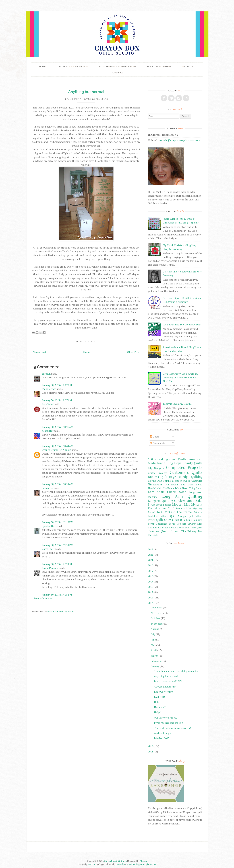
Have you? (160, 707)
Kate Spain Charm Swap (167, 492)
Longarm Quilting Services (72, 66)
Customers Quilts (186, 472)
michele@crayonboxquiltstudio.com (179, 140)
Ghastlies (197, 481)
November (157, 613)
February (156, 661)
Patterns (198, 512)
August (155, 629)
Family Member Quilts (177, 481)
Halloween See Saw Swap (184, 484)
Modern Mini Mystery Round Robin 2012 (175, 506)
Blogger (143, 861)
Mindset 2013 (162, 738)
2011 (150, 751)
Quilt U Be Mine (87, 341)
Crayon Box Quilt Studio (115, 861)
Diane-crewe (49, 389)
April (154, 650)
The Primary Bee (192, 531)
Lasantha (120, 864)
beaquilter (48, 431)
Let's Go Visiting (163, 692)
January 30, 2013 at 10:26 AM (58, 427)
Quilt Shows (164, 520)
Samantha (48, 488)
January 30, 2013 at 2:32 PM (57, 564)
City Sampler (156, 468)
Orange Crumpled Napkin (56, 450)
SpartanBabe (49, 526)
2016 (150, 587)
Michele (74, 99)
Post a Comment (43, 598)
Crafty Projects (158, 473)
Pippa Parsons (50, 568)
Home (42, 66)
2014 (150, 597)
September (157, 624)
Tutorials (117, 73)
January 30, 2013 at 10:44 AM (58, 446)
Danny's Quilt (158, 477)
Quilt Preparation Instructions (118, 66)
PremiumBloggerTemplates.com (141, 864)
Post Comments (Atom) (61, 611)
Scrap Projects (178, 524)
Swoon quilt (183, 528)
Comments (158, 443)
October (156, 618)
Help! (157, 712)
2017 (150, 581)
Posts (155, 437)
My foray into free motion (169, 723)
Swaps (173, 527)
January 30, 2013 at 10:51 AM (58, 484)
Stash (165, 527)
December (157, 607)
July (153, 634)
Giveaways (155, 484)
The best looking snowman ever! (172, 728)
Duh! (157, 702)
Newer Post (40, 352)
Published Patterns (158, 516)
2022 (150, 555)
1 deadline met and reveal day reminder (176, 671)
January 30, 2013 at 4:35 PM (57, 595)
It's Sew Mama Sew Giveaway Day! (182, 324)
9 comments (101, 99)
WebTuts (92, 864)
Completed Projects (184, 467)
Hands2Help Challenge (161, 488)
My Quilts (188, 66)
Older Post (133, 352)
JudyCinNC (48, 404)
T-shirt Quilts (196, 528)
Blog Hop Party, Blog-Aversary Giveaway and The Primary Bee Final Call (180, 377)
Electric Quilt (155, 481)
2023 (150, 549)
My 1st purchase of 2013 (168, 681)
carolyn (46, 374)
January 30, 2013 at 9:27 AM (57, 400)
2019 (150, 571)
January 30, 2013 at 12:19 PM (58, 522)
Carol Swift (48, 549)
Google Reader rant (165, 687)
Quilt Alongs (178, 516)
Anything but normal (86, 92)
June (153, 640)
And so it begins (163, 733)
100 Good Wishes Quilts (167, 459)
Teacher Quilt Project (164, 531)
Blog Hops (174, 463)
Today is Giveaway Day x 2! (178, 404)
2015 (150, 592)
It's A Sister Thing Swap (189, 488)
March (155, 656)
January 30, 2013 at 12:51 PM (58, 545)
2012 (150, 746)
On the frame (182, 512)
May (153, 645)
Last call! (159, 697)
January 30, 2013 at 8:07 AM (57, 385)
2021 (150, 560)
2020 (150, 565)
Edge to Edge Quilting (186, 477)
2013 (150, 603)
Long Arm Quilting (182, 496)
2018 (150, 576)
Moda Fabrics (164, 505)
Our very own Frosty (166, 718)
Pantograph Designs (159, 66)
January (155, 666)
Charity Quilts (192, 463)
